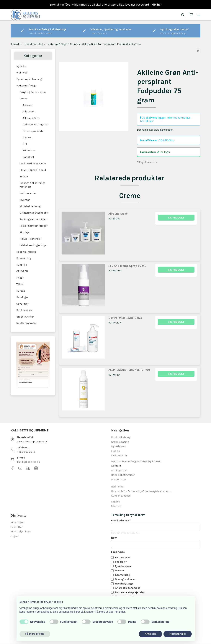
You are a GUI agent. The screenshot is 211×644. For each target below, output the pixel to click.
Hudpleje (22, 265)
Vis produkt (176, 218)
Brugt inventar (25, 317)
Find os (116, 451)
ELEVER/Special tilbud (33, 170)
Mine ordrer (18, 523)
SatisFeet (28, 157)
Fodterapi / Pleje (26, 86)
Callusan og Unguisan (36, 125)
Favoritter (17, 527)
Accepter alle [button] (178, 634)
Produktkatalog (121, 438)
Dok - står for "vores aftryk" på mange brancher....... (141, 491)
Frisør (20, 278)
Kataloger (22, 297)
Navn (114, 538)
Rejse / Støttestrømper (33, 226)
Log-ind (116, 502)
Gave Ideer (22, 304)
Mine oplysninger (21, 532)
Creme (23, 99)
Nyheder (21, 66)
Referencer (118, 487)
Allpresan (29, 112)
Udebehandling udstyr (33, 245)
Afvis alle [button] (150, 634)
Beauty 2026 (119, 480)
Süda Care (29, 151)
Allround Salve (31, 118)
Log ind (15, 536)
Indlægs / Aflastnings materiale (32, 185)
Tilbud (20, 284)
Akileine (27, 105)
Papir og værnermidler (33, 219)
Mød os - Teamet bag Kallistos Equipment (136, 462)
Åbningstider (119, 471)
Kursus (21, 291)
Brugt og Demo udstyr (33, 92)
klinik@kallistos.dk (28, 462)
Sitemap (116, 506)
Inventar (25, 200)
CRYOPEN (22, 271)
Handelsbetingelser (123, 475)
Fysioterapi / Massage (30, 79)
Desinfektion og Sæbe (33, 164)
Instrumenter (28, 193)
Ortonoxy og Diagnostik (34, 213)
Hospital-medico (26, 252)
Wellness (22, 73)
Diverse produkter (34, 131)
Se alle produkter (27, 323)
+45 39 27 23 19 (26, 452)
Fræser (24, 176)
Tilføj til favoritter (148, 162)
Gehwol (27, 138)
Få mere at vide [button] (35, 634)
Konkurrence (24, 310)
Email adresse (121, 521)
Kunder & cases (121, 496)
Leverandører (119, 456)
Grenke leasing (120, 442)
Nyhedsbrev (118, 447)
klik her (157, 5)
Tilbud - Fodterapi (30, 239)
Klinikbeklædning (30, 206)
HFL (25, 144)
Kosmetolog (24, 258)
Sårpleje (24, 232)
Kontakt (116, 466)
